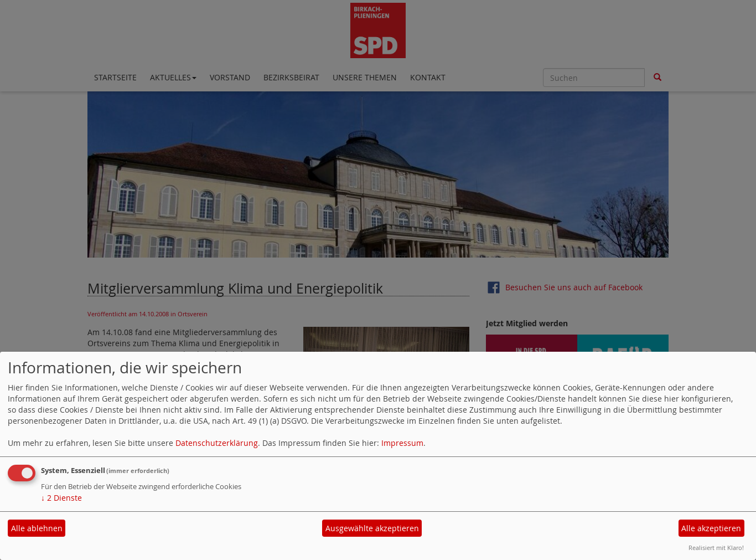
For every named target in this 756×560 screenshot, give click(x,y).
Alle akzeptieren (711, 528)
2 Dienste (61, 498)
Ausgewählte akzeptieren (372, 528)
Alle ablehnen (37, 528)
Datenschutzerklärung (217, 443)
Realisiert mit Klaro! (716, 548)
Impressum (402, 443)
